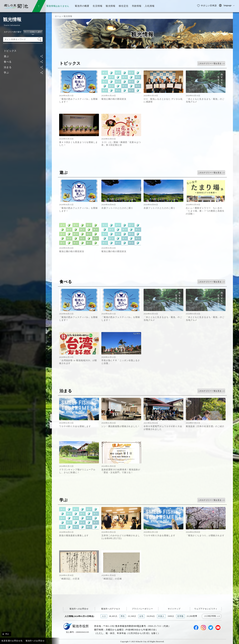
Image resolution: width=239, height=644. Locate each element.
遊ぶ (6, 56)
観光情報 (68, 16)
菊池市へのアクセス (111, 609)
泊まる (8, 67)
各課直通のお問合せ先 (12, 641)
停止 (7, 634)
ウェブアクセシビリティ (206, 609)
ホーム (58, 16)
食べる (8, 62)
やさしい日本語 (209, 5)
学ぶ (6, 73)
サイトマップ (174, 609)
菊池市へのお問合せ (79, 609)
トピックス (10, 51)
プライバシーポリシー (142, 609)
